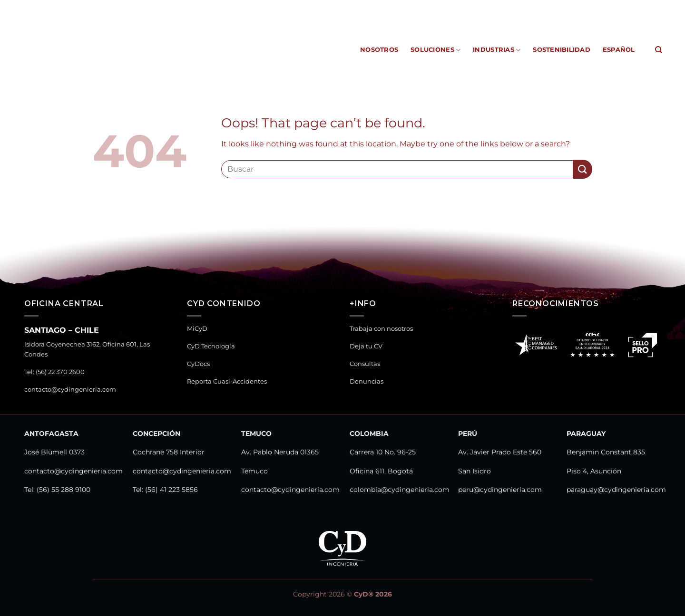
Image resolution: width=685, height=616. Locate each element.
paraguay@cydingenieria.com (616, 490)
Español (619, 50)
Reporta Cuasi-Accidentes (499, 7)
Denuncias (367, 381)
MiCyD (348, 7)
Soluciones (435, 50)
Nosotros (379, 50)
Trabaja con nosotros (381, 329)
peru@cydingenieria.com (500, 490)
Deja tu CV (366, 346)
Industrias (497, 50)
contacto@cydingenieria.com (70, 390)
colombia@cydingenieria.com (400, 490)
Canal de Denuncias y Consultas (606, 7)
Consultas (365, 364)
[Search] (659, 50)
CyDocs (437, 7)
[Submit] (583, 169)
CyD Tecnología (391, 7)
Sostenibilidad (562, 50)
